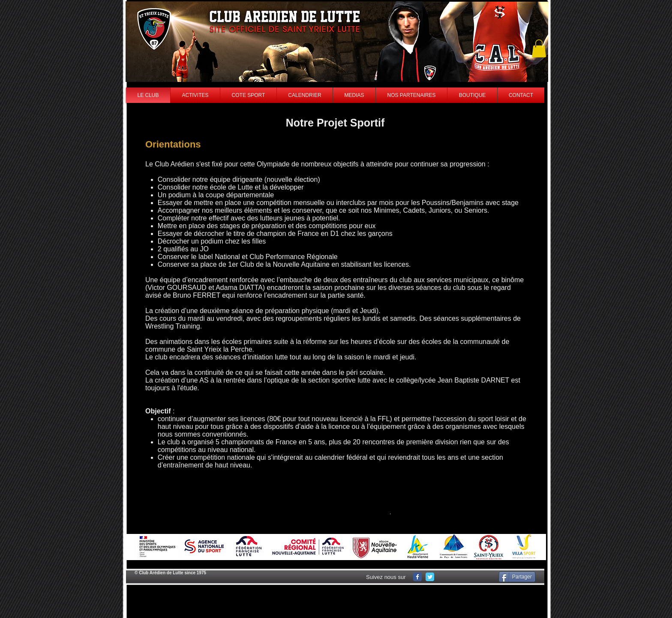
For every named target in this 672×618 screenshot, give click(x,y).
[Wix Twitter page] (430, 577)
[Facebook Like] (468, 577)
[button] (539, 48)
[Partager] (517, 577)
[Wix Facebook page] (417, 577)
